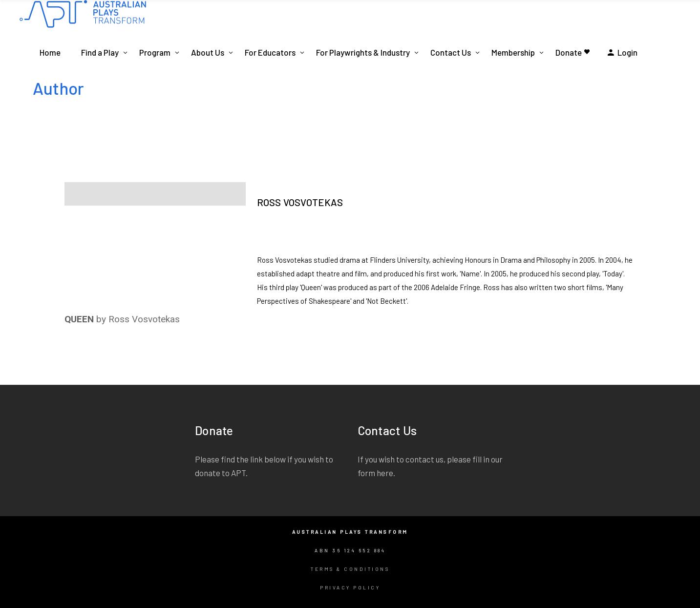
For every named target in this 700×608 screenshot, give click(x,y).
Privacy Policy (350, 587)
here (385, 473)
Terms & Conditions (350, 569)
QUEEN (79, 319)
